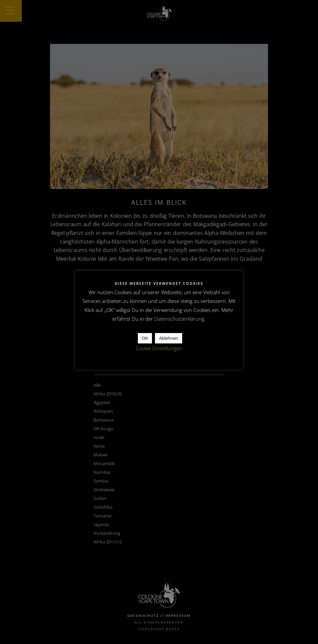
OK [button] (145, 338)
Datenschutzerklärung (179, 319)
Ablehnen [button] (169, 338)
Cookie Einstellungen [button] (159, 348)
